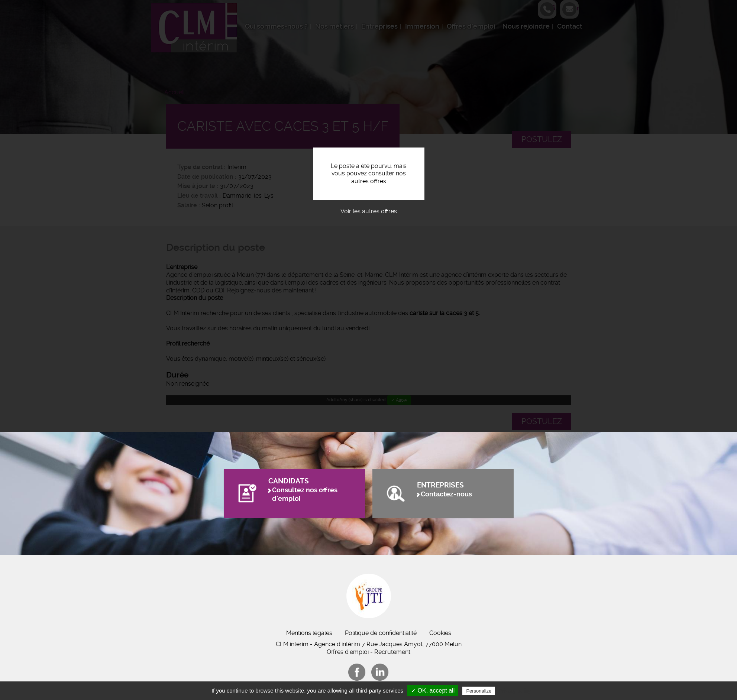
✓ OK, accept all (433, 691)
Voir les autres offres (369, 211)
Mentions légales (309, 633)
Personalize (479, 691)
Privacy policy (515, 691)
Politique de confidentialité (381, 633)
